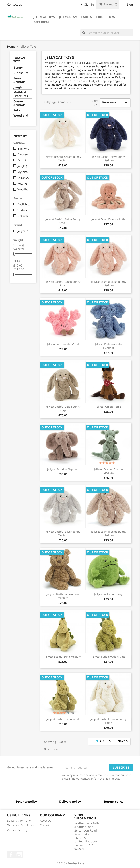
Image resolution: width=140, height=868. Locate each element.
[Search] (107, 33)
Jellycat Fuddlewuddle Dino (109, 657)
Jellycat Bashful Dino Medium (63, 657)
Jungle (18, 87)
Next (123, 741)
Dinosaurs (21, 73)
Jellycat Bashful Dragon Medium (108, 471)
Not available (24, 216)
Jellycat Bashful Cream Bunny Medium (63, 158)
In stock (24, 210)
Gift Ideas (41, 22)
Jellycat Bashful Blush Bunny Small (63, 283)
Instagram (19, 855)
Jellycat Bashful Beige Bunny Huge (63, 408)
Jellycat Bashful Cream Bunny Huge (108, 721)
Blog (130, 5)
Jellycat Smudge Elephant (63, 469)
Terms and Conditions (21, 825)
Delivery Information (20, 821)
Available (24, 204)
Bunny (18, 68)
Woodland (21, 116)
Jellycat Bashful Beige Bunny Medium (109, 533)
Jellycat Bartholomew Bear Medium (63, 596)
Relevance (115, 102)
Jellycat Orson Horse (108, 407)
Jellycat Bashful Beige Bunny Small (63, 221)
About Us (45, 821)
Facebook (11, 855)
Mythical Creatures (21, 94)
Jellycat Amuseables (75, 17)
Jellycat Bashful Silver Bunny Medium (63, 533)
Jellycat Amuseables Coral (63, 344)
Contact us (14, 5)
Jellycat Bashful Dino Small (63, 719)
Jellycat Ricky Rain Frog (108, 594)
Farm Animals (19, 80)
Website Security (17, 830)
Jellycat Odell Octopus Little (108, 219)
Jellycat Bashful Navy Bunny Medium (108, 158)
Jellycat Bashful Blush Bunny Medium (109, 283)
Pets (17, 110)
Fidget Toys (106, 17)
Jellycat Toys (44, 17)
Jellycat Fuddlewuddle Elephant (108, 346)
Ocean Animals (19, 103)
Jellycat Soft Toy (24, 231)
